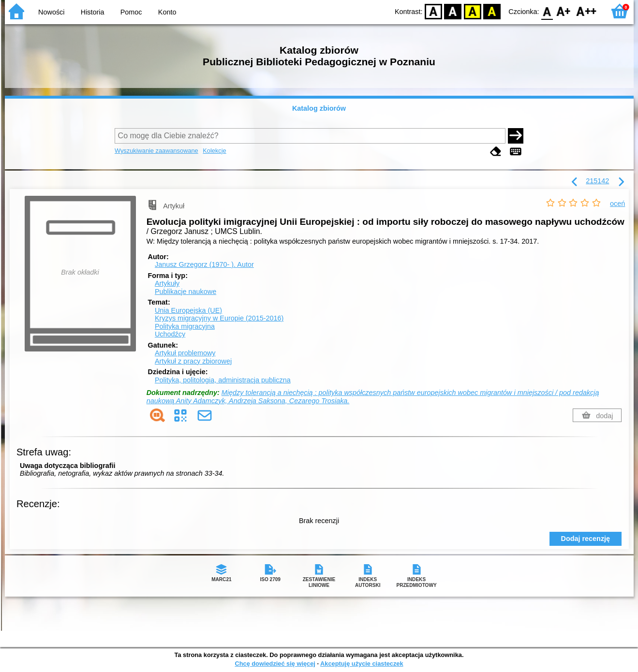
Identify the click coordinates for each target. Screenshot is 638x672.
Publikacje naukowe (185, 292)
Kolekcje (214, 151)
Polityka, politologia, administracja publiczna (223, 380)
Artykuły (167, 283)
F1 (564, 11)
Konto (167, 12)
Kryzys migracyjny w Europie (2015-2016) (219, 318)
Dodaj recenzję (586, 539)
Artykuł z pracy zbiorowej (193, 361)
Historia (93, 12)
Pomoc (131, 12)
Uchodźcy (170, 334)
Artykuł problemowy (185, 353)
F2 (586, 11)
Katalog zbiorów (319, 108)
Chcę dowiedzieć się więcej (275, 664)
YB (472, 11)
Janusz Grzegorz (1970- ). (204, 264)
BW (453, 11)
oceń (617, 204)
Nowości (51, 12)
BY (492, 11)
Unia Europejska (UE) (188, 310)
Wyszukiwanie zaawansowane (156, 151)
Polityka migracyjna (185, 326)
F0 (547, 11)
